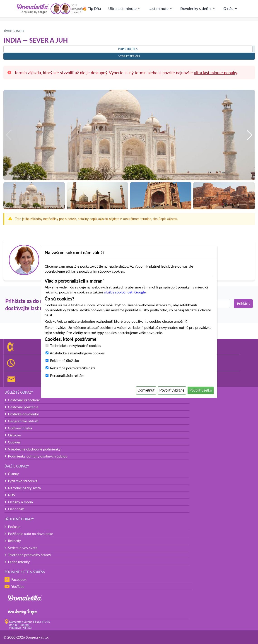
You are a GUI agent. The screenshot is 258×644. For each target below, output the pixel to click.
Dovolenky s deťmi (198, 9)
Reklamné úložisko (65, 360)
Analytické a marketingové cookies (77, 353)
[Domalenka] (33, 9)
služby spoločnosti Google (125, 292)
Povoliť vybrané (172, 390)
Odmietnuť (146, 390)
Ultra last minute (125, 9)
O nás (230, 9)
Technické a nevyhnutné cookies (76, 345)
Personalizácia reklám (67, 375)
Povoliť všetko (201, 390)
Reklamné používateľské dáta (73, 368)
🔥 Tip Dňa (92, 9)
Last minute (161, 9)
